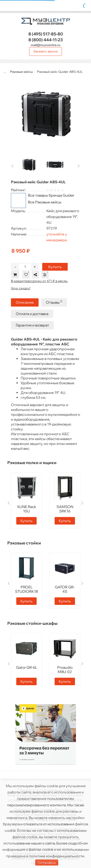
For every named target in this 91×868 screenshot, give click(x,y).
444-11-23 (46, 40)
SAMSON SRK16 (65, 509)
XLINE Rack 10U (27, 509)
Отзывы (54, 302)
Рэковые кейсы (21, 72)
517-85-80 (46, 34)
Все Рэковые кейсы (45, 202)
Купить (55, 267)
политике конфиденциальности (57, 856)
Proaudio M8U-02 (65, 670)
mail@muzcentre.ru (46, 45)
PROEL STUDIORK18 (26, 589)
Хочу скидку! (21, 288)
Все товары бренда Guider (51, 195)
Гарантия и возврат (32, 325)
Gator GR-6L (27, 667)
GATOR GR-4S (65, 589)
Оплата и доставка (32, 314)
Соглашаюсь (47, 863)
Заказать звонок (46, 51)
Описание (25, 302)
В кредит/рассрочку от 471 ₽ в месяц (39, 281)
